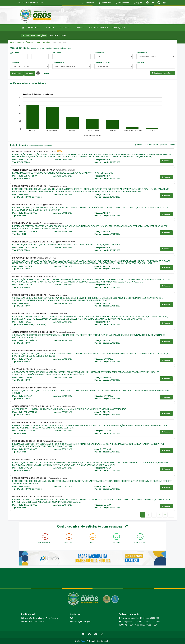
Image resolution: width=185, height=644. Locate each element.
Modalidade (58, 62)
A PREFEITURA (34, 28)
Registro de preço (103, 62)
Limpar (30, 73)
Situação (15, 62)
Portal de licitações (43, 42)
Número (57, 53)
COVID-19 (47, 73)
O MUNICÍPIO (50, 28)
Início (12, 42)
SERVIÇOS (79, 28)
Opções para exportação (162, 73)
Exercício (99, 53)
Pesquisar (17, 73)
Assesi (83, 641)
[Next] (165, 515)
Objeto (140, 62)
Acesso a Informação (25, 42)
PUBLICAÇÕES (118, 28)
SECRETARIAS (65, 28)
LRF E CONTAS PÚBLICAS (98, 28)
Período (15, 53)
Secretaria (142, 53)
